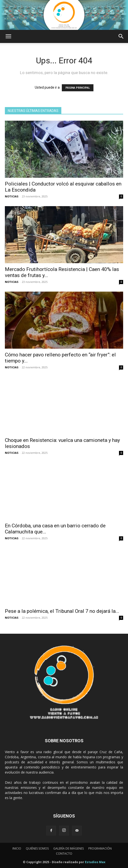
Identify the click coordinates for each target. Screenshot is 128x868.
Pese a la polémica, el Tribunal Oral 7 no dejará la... (62, 611)
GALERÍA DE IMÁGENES (69, 848)
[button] (8, 36)
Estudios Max (95, 862)
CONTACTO (64, 854)
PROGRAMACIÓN (100, 848)
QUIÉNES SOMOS (37, 848)
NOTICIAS (12, 196)
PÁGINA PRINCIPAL (78, 88)
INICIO (17, 848)
